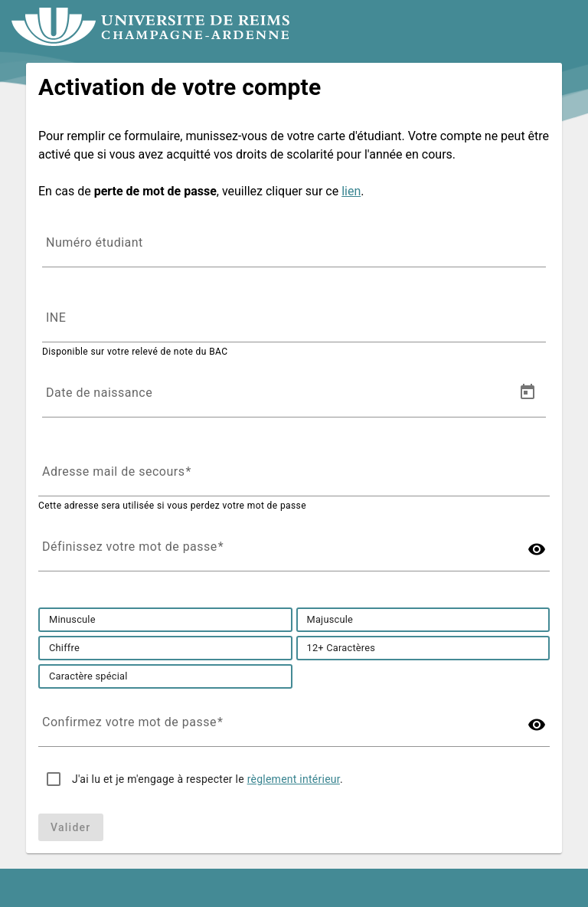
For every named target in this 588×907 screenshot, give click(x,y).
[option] (72, 620)
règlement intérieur (294, 779)
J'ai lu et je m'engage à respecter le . (207, 779)
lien (351, 191)
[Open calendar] (528, 392)
